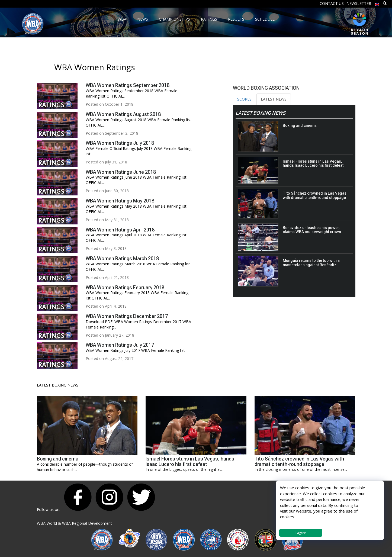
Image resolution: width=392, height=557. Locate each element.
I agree (301, 533)
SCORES (244, 99)
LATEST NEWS (274, 99)
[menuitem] (377, 3)
